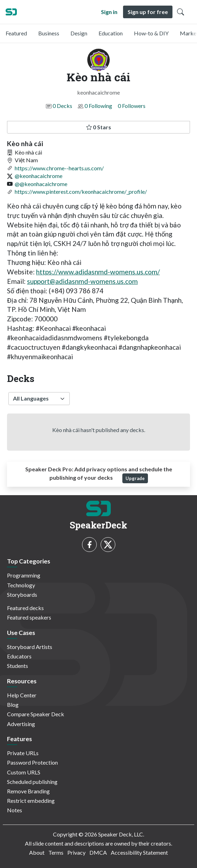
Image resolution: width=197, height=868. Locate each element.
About (37, 852)
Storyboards (22, 594)
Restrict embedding (31, 801)
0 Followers (132, 106)
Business (49, 33)
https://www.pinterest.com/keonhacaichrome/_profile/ (81, 192)
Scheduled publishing (32, 782)
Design (79, 33)
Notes (15, 810)
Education (111, 33)
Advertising (21, 724)
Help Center (22, 695)
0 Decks (62, 106)
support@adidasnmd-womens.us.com (82, 281)
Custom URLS (24, 772)
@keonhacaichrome (39, 176)
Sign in (109, 12)
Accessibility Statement (139, 852)
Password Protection (32, 762)
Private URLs (23, 753)
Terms (56, 852)
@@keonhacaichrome (41, 184)
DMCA (98, 852)
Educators (19, 656)
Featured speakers (29, 617)
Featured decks (25, 608)
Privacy (76, 852)
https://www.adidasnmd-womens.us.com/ (98, 272)
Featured (16, 33)
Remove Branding (28, 791)
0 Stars (99, 127)
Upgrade (135, 478)
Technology (21, 585)
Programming (24, 575)
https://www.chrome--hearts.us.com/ (59, 168)
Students (18, 666)
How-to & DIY (151, 33)
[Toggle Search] (181, 12)
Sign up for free (148, 12)
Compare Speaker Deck (36, 714)
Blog (13, 705)
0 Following (98, 106)
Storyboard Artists (30, 647)
